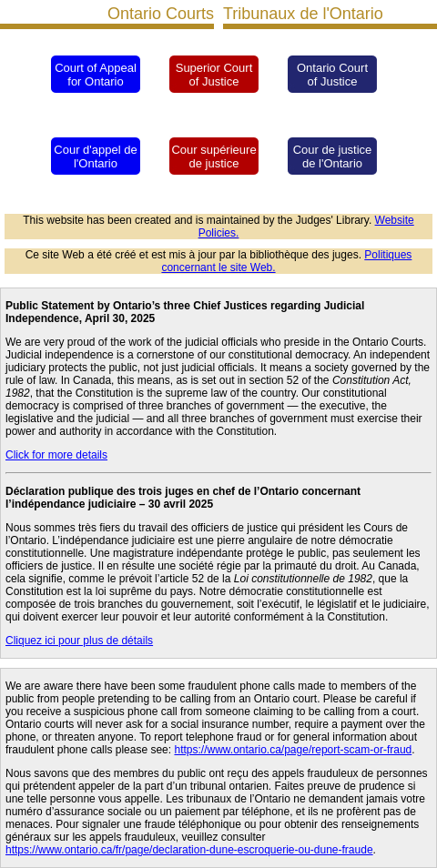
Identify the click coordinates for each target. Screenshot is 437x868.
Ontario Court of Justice (332, 75)
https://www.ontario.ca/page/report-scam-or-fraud (293, 750)
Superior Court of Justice (214, 75)
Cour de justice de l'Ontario (333, 156)
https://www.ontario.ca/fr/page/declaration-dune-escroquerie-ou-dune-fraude (189, 850)
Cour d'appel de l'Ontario (95, 156)
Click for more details (56, 455)
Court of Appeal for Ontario (96, 75)
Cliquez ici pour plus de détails (79, 641)
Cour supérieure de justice (213, 156)
